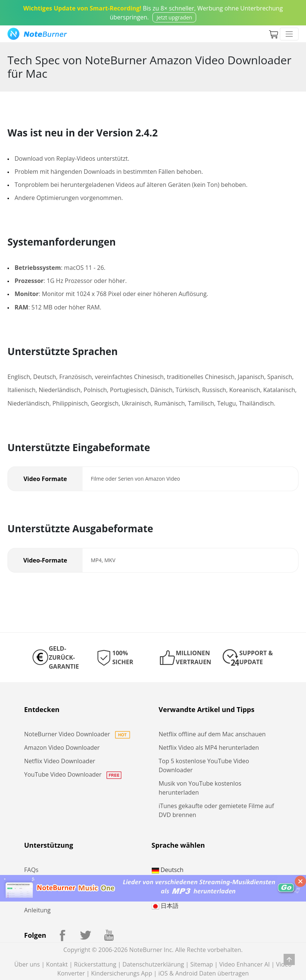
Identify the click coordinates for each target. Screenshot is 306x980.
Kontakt (57, 964)
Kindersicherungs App (122, 973)
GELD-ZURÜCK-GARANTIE (64, 657)
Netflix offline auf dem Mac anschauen (212, 734)
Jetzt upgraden (174, 17)
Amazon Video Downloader (62, 748)
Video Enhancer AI (245, 964)
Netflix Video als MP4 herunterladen (209, 748)
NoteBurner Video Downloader (77, 734)
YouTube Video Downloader (73, 774)
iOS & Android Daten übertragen (204, 973)
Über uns (27, 964)
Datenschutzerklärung (153, 964)
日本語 (165, 906)
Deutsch (168, 870)
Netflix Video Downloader (60, 761)
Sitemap (202, 964)
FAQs (31, 870)
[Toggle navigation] (289, 34)
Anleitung (38, 910)
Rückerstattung (95, 964)
